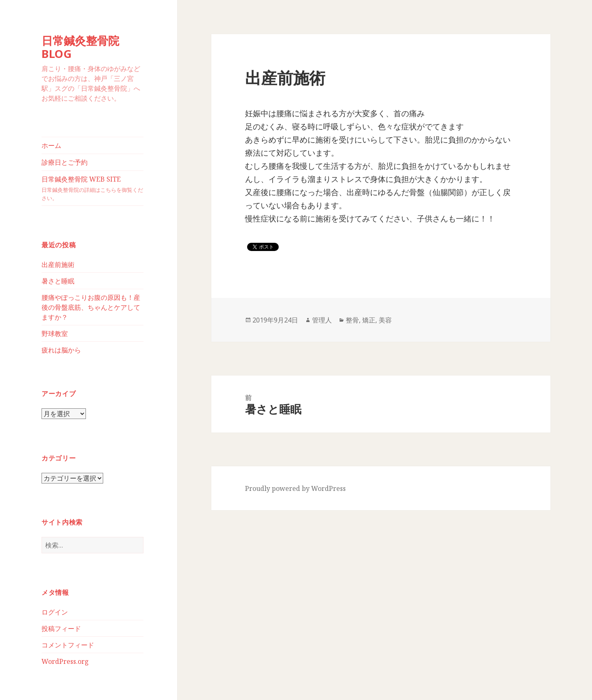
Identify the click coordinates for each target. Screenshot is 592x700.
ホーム (51, 145)
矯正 (369, 320)
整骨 (352, 320)
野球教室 (55, 334)
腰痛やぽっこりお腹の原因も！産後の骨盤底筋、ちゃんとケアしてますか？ (91, 307)
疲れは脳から (61, 350)
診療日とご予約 (65, 162)
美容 (385, 320)
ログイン (55, 612)
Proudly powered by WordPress (295, 488)
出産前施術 (58, 265)
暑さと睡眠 (58, 281)
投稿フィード (61, 629)
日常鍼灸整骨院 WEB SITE (92, 188)
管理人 (322, 320)
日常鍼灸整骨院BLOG (80, 47)
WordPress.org (65, 661)
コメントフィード (68, 645)
